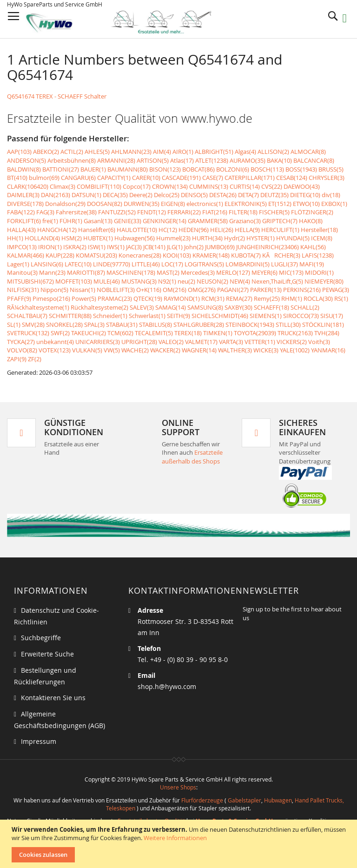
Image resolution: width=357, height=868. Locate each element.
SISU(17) (332, 316)
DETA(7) (248, 195)
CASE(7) (213, 178)
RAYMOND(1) (182, 298)
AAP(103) (19, 152)
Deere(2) (141, 195)
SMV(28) (33, 325)
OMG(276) (202, 290)
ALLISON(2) (273, 152)
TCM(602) (120, 333)
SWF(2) (60, 333)
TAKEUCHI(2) (89, 333)
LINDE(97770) (112, 264)
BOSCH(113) (267, 169)
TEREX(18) (188, 333)
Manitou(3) (22, 272)
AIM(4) (162, 152)
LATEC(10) (78, 264)
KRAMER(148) (211, 255)
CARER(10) (146, 178)
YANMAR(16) (328, 350)
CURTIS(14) (245, 186)
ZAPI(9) (17, 359)
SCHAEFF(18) (271, 307)
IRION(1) (50, 247)
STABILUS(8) (155, 325)
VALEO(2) (171, 342)
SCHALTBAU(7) (27, 316)
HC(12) (168, 230)
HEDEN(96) (194, 230)
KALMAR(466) (26, 255)
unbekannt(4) (55, 342)
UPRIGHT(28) (139, 342)
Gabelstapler (245, 800)
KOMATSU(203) (96, 255)
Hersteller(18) (319, 230)
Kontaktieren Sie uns (53, 698)
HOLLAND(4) (42, 238)
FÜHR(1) (71, 221)
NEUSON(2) (212, 281)
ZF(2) (35, 359)
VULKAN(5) (87, 350)
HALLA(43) (21, 230)
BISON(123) (165, 169)
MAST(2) (168, 272)
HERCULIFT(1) (280, 230)
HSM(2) (72, 238)
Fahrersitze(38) (76, 212)
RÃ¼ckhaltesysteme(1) (38, 307)
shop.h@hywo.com (167, 686)
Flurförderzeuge (202, 800)
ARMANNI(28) (116, 160)
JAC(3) (134, 247)
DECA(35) (115, 195)
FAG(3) (45, 212)
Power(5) (84, 298)
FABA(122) (21, 212)
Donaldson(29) (65, 204)
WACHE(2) (135, 350)
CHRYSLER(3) (327, 178)
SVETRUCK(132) (28, 333)
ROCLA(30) (318, 298)
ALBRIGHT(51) (214, 152)
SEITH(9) (178, 316)
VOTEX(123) (55, 350)
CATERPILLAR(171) (250, 178)
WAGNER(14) (199, 350)
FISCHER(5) (274, 212)
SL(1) (14, 325)
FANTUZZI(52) (117, 212)
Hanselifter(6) (97, 230)
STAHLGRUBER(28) (199, 325)
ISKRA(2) (75, 247)
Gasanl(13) (98, 221)
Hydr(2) (235, 238)
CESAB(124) (292, 178)
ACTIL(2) (72, 152)
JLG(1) (175, 247)
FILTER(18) (243, 212)
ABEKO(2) (46, 152)
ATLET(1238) (212, 160)
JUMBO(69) (220, 247)
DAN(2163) (56, 195)
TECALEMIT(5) (154, 333)
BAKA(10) (279, 160)
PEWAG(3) (336, 290)
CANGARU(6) (78, 178)
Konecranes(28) (140, 255)
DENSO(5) (194, 195)
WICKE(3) (266, 350)
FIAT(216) (215, 212)
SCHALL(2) (305, 307)
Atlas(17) (182, 160)
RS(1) (341, 298)
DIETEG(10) (305, 195)
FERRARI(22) (184, 212)
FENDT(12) (152, 212)
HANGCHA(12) (57, 230)
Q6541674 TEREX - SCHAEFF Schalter (57, 96)
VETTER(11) (260, 342)
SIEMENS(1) (266, 316)
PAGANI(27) (233, 290)
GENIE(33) (128, 221)
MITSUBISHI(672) (30, 281)
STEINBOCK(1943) (250, 325)
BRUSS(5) (331, 169)
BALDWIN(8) (24, 169)
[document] (180, 844)
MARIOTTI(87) (86, 272)
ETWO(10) (306, 204)
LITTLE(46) (146, 264)
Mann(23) (52, 272)
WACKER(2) (165, 350)
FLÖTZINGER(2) (312, 212)
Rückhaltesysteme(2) (99, 307)
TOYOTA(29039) (255, 333)
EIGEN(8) (173, 204)
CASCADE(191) (181, 178)
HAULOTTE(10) (137, 230)
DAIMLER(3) (23, 195)
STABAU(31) (122, 325)
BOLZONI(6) (233, 169)
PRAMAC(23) (115, 298)
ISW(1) (97, 247)
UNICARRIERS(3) (98, 342)
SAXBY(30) (238, 307)
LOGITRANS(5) (204, 264)
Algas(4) (245, 152)
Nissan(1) (83, 290)
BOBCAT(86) (198, 169)
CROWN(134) (170, 186)
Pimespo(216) (51, 298)
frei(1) (50, 221)
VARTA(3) (231, 342)
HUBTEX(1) (98, 238)
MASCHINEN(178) (131, 272)
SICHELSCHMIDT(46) (220, 316)
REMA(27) (239, 298)
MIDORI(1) (319, 272)
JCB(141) (154, 247)
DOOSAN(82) (105, 204)
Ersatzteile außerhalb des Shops (192, 457)
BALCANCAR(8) (314, 160)
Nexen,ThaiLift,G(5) (277, 281)
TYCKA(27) (21, 342)
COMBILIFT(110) (99, 186)
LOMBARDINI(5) (248, 264)
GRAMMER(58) (208, 221)
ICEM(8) (322, 238)
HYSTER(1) (261, 238)
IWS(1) (116, 247)
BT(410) (17, 178)
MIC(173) (291, 272)
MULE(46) (107, 281)
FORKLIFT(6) (24, 221)
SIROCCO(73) (301, 316)
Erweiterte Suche (47, 654)
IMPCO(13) (22, 247)
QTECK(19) (148, 298)
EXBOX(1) (334, 204)
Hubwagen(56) (135, 238)
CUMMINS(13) (209, 186)
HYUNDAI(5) (293, 238)
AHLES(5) (97, 152)
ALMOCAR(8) (308, 152)
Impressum (39, 741)
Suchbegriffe (41, 638)
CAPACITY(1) (114, 178)
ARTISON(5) (153, 160)
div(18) (331, 195)
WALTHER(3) (235, 350)
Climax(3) (63, 186)
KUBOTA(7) (246, 255)
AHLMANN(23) (131, 152)
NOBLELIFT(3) (116, 290)
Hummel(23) (173, 238)
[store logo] (126, 22)
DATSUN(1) (86, 195)
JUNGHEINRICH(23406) (268, 247)
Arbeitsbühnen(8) (72, 160)
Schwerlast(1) (147, 316)
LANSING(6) (47, 264)
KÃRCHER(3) (281, 255)
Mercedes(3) (198, 272)
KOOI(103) (177, 255)
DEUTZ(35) (274, 195)
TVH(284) (327, 333)
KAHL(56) (313, 247)
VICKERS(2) (292, 342)
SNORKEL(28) (64, 325)
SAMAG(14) (171, 307)
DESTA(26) (223, 195)
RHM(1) (292, 298)
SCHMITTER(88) (70, 316)
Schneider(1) (110, 316)
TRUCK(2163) (295, 333)
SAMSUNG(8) (205, 307)
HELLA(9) (247, 230)
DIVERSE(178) (25, 204)
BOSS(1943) (301, 169)
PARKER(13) (266, 290)
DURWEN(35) (142, 204)
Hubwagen (278, 800)
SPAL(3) (94, 325)
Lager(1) (18, 264)
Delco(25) (167, 195)
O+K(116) (149, 290)
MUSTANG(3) (139, 281)
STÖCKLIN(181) (323, 325)
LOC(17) (172, 264)
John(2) (194, 247)
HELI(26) (222, 230)
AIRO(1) (183, 152)
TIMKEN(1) (218, 333)
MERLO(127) (233, 272)
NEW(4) (240, 281)
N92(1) (167, 281)
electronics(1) (205, 204)
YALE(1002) (295, 350)
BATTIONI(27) (61, 169)
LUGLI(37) (284, 264)
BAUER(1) (93, 169)
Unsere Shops (178, 787)
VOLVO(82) (22, 350)
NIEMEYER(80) (324, 281)
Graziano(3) (245, 221)
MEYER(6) (264, 272)
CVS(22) (272, 186)
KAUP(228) (60, 255)
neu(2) (186, 281)
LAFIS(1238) (318, 255)
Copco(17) (137, 186)
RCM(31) (213, 298)
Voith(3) (319, 342)
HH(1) (15, 238)
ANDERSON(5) (26, 160)
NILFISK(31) (23, 290)
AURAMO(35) (248, 160)
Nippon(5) (54, 290)
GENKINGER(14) (165, 221)
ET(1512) (280, 204)
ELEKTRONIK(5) (246, 204)
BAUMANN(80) (128, 169)
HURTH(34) (207, 238)
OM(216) (175, 290)
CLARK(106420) (28, 186)
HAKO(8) (311, 221)
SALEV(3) (142, 307)
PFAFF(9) (19, 298)
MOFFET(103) (74, 281)
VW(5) (112, 350)
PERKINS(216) (302, 290)
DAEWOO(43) (302, 186)
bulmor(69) (44, 178)
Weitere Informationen (175, 838)
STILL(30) (288, 325)
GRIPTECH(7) (280, 221)
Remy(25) (267, 298)
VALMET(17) (201, 342)
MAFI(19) (312, 264)
